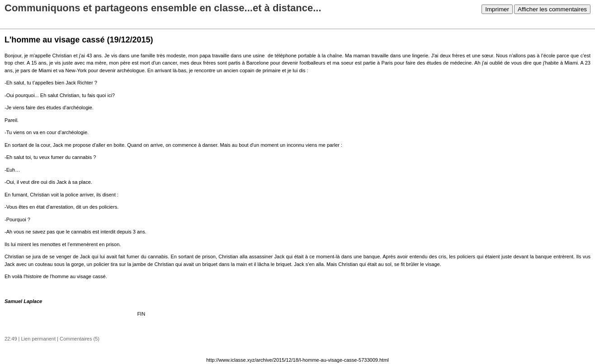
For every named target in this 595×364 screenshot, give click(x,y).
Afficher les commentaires (552, 9)
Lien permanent (38, 339)
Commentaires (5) (80, 339)
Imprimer (497, 9)
